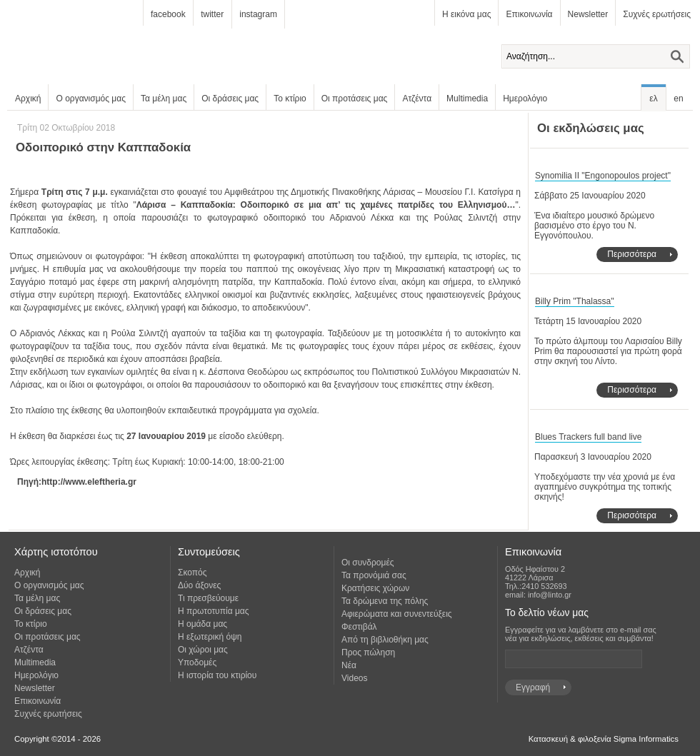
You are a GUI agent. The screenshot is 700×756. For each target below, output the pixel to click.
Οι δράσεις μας (230, 99)
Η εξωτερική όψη (210, 637)
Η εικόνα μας (466, 14)
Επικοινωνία (529, 14)
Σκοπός (192, 573)
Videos (354, 678)
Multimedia (467, 99)
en (678, 99)
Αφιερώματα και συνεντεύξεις (397, 614)
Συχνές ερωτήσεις (657, 14)
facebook (168, 14)
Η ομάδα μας (202, 624)
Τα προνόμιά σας (374, 575)
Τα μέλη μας (164, 99)
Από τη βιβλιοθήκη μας (385, 640)
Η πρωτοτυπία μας (214, 611)
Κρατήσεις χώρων (375, 588)
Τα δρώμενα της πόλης (385, 601)
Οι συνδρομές (368, 563)
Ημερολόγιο (525, 99)
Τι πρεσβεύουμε (208, 598)
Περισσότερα (632, 254)
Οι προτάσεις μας (355, 99)
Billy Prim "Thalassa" (575, 301)
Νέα (349, 665)
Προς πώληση (368, 652)
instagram (258, 14)
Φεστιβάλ (359, 627)
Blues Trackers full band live (588, 437)
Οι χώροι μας (203, 650)
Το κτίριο (290, 99)
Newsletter (588, 14)
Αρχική (28, 99)
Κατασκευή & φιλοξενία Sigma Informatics (604, 739)
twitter (212, 14)
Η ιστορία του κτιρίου (217, 675)
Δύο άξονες (199, 585)
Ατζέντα (417, 99)
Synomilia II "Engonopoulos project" (603, 176)
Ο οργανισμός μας (91, 99)
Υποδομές (197, 662)
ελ (653, 99)
